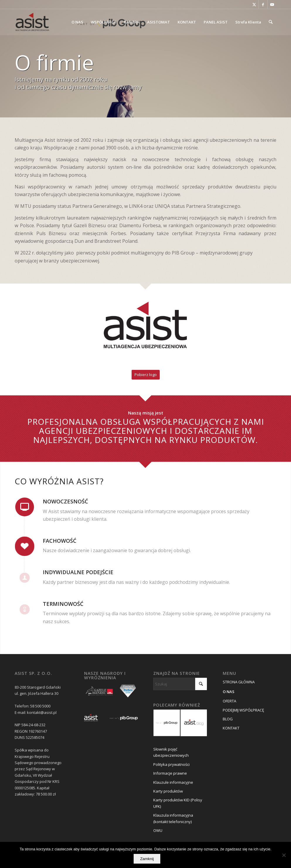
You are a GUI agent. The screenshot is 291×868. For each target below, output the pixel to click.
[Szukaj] (271, 22)
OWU (158, 830)
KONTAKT (231, 728)
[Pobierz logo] (146, 375)
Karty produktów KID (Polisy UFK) (178, 803)
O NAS (229, 692)
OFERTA (229, 701)
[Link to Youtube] (272, 4)
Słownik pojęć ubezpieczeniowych (171, 752)
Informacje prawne (170, 773)
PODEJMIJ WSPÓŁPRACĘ (243, 710)
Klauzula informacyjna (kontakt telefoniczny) (173, 818)
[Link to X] (254, 4)
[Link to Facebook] (263, 4)
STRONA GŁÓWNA (239, 682)
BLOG (228, 719)
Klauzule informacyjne (173, 782)
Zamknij (147, 859)
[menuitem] (77, 22)
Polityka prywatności (171, 764)
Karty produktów (168, 791)
